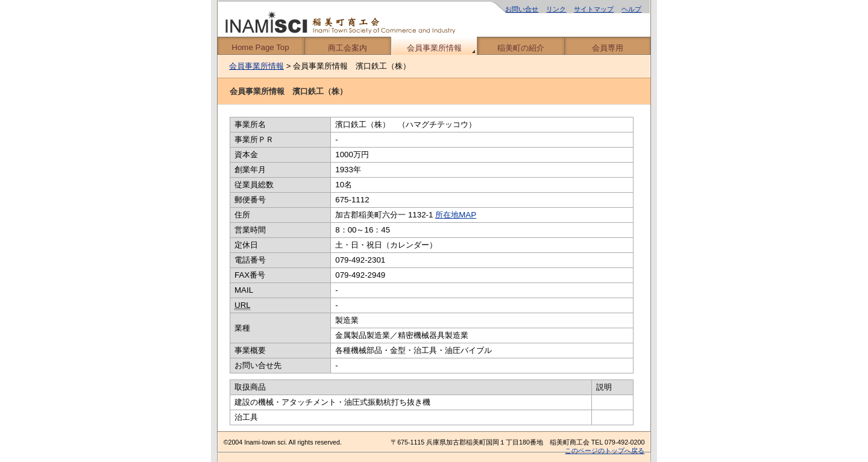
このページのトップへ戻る (605, 451)
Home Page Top (260, 47)
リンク (556, 9)
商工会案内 (348, 48)
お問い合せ (522, 9)
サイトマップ (594, 9)
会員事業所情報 (434, 48)
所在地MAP (456, 215)
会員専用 (608, 48)
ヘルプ (631, 9)
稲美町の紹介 (521, 48)
